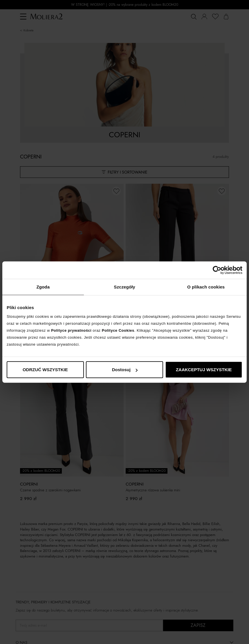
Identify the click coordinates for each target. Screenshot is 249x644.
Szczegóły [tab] (124, 287)
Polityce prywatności (71, 330)
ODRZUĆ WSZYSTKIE (45, 370)
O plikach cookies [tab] (206, 287)
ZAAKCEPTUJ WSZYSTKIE (204, 370)
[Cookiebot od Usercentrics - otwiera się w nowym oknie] (217, 270)
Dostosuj (125, 370)
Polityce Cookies (118, 330)
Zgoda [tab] (43, 287)
